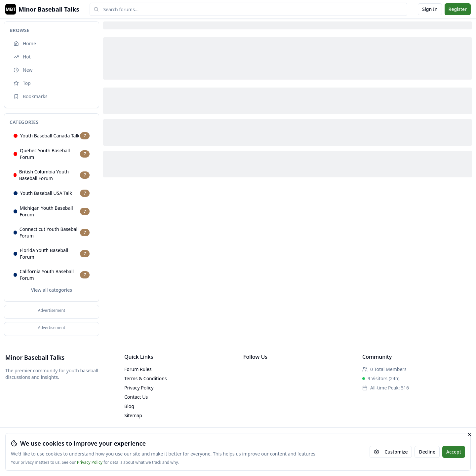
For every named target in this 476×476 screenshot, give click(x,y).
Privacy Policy (90, 462)
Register (458, 9)
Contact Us (136, 397)
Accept (454, 452)
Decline (427, 452)
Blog (129, 406)
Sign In (430, 9)
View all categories (52, 290)
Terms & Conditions (146, 378)
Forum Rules (138, 369)
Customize (391, 452)
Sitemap (133, 415)
